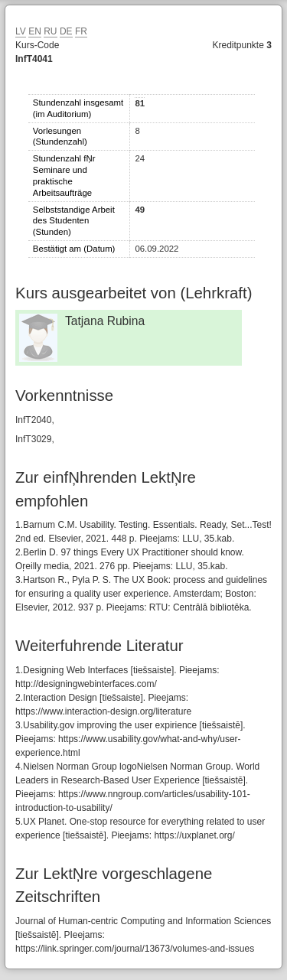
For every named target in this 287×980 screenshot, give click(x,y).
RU (50, 31)
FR (81, 31)
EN (35, 31)
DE (66, 31)
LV (21, 31)
